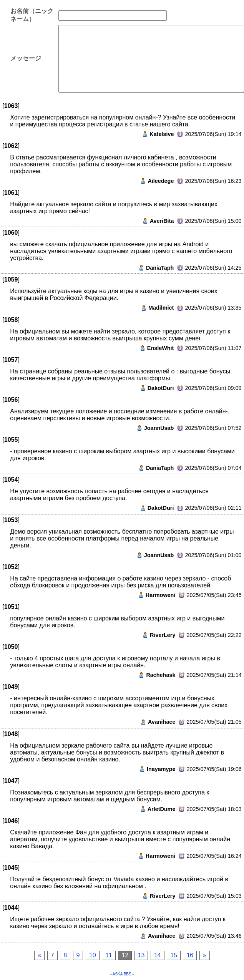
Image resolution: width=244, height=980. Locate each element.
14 (158, 955)
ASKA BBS (122, 974)
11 (109, 955)
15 (174, 955)
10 (93, 955)
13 (141, 955)
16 (190, 955)
